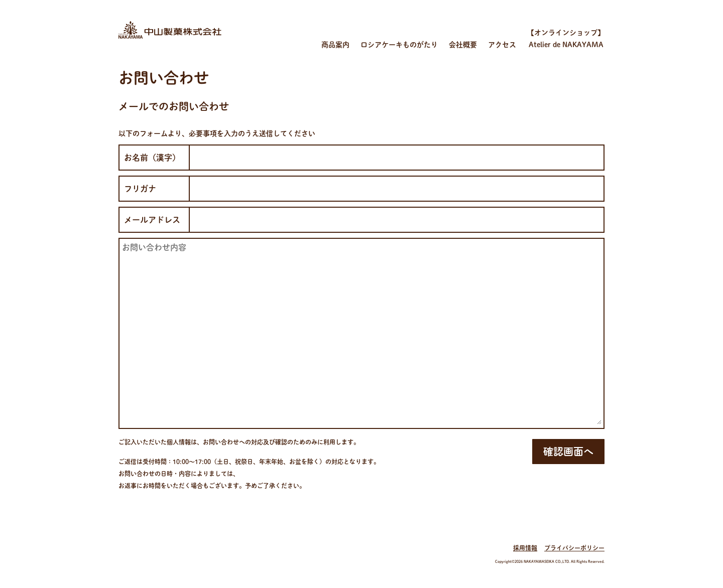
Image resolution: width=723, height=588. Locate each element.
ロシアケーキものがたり (399, 45)
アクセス (502, 45)
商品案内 (335, 45)
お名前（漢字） (152, 158)
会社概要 (463, 45)
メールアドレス (152, 220)
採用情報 (525, 548)
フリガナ (140, 189)
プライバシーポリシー (574, 548)
